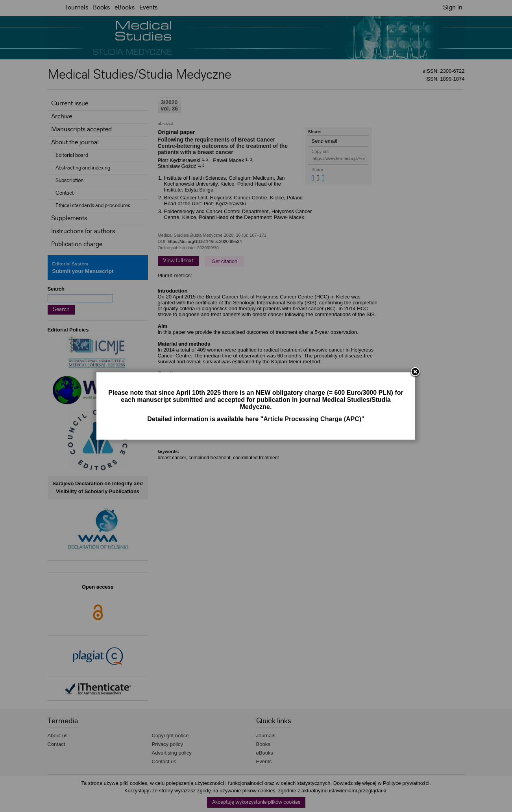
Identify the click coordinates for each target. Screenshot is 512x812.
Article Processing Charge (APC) (312, 419)
